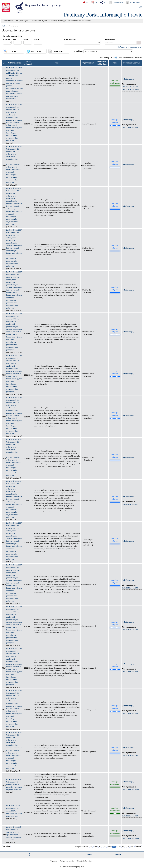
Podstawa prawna (14, 63)
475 (132, 847)
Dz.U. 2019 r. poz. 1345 (130, 789)
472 (119, 847)
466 (91, 847)
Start (3, 26)
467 (96, 847)
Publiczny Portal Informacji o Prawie (103, 15)
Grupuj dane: (78, 51)
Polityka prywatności (67, 861)
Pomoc (89, 855)
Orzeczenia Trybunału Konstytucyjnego (48, 21)
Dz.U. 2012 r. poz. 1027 (130, 504)
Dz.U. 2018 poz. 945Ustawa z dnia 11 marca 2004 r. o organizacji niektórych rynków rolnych (14, 811)
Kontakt (118, 855)
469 (105, 847)
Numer (26, 39)
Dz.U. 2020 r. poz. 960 (130, 816)
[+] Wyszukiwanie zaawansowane (129, 47)
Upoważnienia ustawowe (80, 21)
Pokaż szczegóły (128, 79)
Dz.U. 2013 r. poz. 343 (130, 588)
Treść (57, 63)
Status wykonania (70, 39)
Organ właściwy (110, 39)
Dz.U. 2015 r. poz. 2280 (130, 838)
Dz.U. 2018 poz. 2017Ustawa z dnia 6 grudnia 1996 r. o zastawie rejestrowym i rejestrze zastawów (14, 784)
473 (123, 847)
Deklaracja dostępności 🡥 (84, 861)
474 (128, 847)
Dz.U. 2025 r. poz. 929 (130, 87)
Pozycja (36, 39)
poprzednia (6, 846)
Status (115, 63)
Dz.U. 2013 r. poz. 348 (130, 127)
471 (114, 847)
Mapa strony (54, 861)
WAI (141, 7)
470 (109, 847)
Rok (15, 39)
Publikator (7, 39)
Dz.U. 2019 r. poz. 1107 (130, 90)
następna (138, 846)
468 (100, 847)
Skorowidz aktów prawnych (16, 21)
